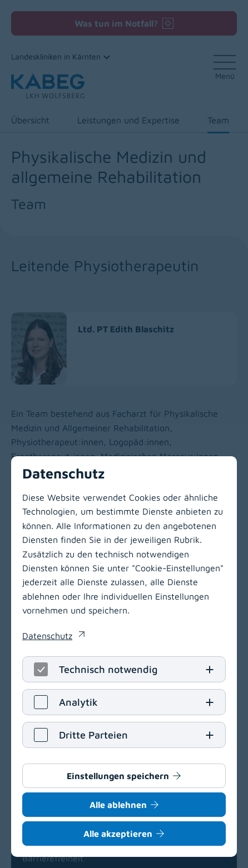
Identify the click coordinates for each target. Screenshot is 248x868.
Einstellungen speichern (118, 776)
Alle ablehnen (118, 805)
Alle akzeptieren (118, 834)
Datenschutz (47, 636)
